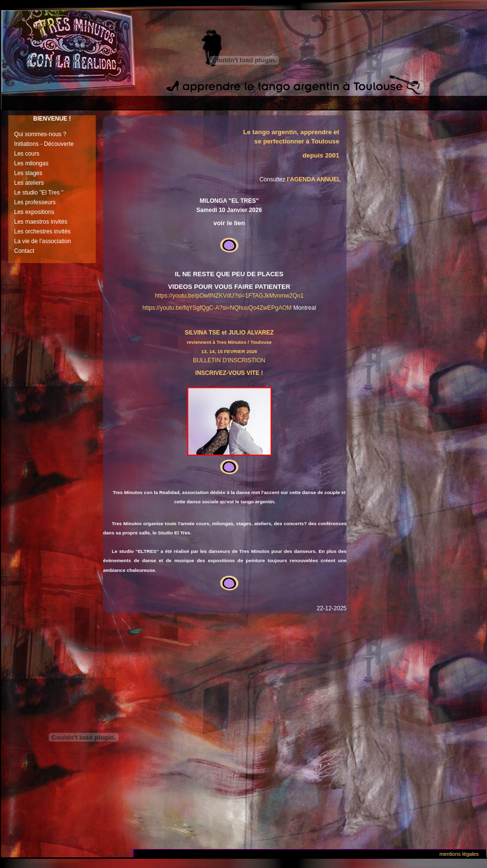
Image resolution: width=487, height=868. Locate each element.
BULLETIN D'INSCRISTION (229, 360)
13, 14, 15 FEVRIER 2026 (229, 351)
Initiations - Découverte (44, 144)
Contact (24, 251)
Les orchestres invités (42, 231)
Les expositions (34, 212)
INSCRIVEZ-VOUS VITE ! (229, 373)
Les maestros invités (41, 222)
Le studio (26, 193)
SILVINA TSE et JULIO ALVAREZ (229, 333)
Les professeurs (35, 202)
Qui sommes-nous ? (40, 134)
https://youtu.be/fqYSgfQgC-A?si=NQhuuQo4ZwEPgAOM (217, 308)
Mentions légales (459, 854)
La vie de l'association (43, 241)
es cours (28, 154)
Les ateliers (29, 183)
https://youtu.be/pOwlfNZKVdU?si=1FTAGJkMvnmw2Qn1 (229, 296)
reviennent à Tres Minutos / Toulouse (229, 342)
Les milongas (31, 163)
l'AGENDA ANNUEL (314, 179)
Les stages (28, 173)
